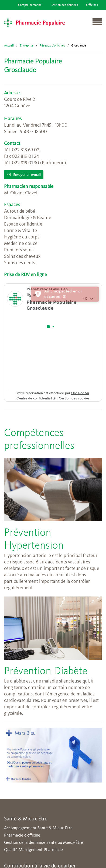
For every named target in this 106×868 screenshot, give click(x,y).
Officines (92, 5)
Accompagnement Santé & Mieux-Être (38, 828)
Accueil (9, 46)
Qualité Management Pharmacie (33, 850)
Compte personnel (30, 5)
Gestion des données (64, 5)
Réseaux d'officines (52, 46)
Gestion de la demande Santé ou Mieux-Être (44, 843)
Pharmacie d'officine (22, 835)
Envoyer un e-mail (24, 175)
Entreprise (27, 46)
